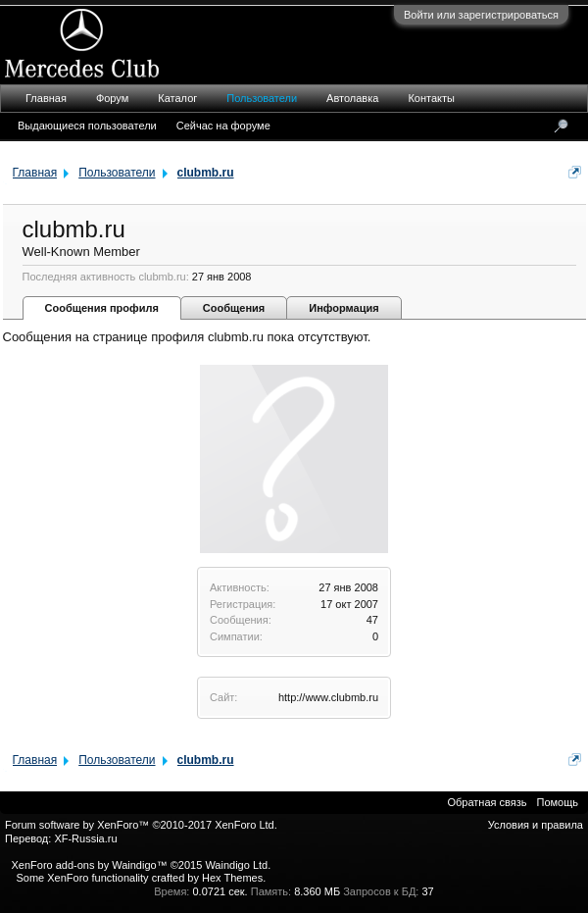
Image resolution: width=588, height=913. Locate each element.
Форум (112, 98)
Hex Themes (232, 878)
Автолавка (352, 98)
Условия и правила (536, 825)
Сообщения (234, 308)
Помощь (558, 802)
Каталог (177, 98)
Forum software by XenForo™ (141, 825)
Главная (46, 98)
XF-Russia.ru (85, 838)
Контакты (431, 98)
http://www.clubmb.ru (328, 697)
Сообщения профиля (102, 308)
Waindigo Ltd (236, 865)
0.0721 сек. (220, 891)
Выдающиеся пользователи (87, 126)
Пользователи (262, 98)
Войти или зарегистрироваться (481, 15)
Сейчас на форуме (223, 126)
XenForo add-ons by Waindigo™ (89, 865)
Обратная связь (487, 802)
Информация (343, 308)
